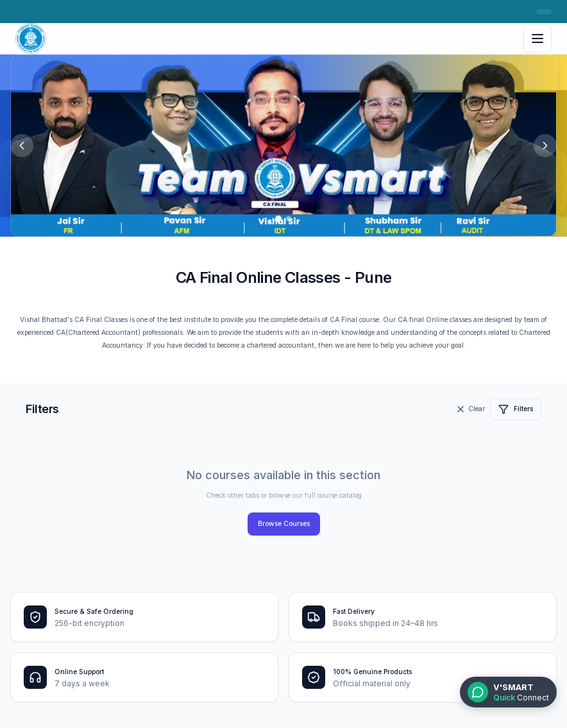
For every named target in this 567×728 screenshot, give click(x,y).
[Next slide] (545, 146)
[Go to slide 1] (278, 219)
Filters (516, 409)
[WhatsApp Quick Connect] (508, 692)
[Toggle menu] (537, 38)
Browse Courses (284, 524)
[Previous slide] (22, 146)
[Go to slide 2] (289, 219)
